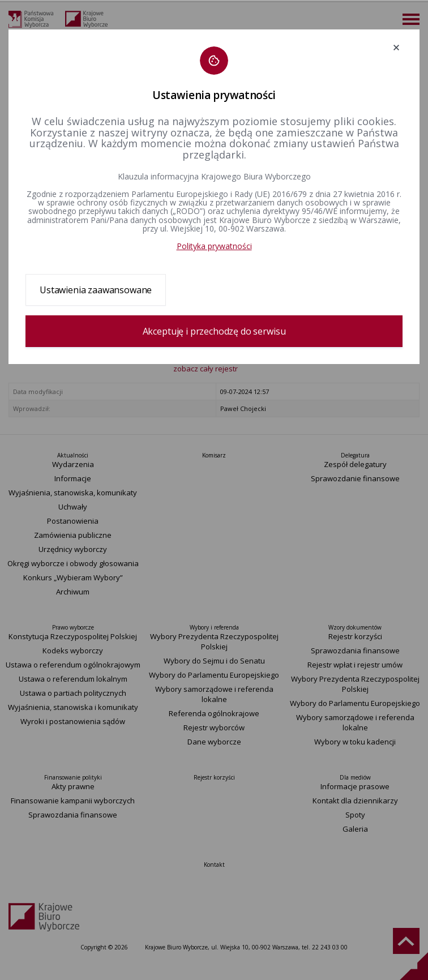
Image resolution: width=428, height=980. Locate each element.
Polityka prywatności (214, 246)
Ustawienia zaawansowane (96, 290)
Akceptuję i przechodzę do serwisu (214, 331)
